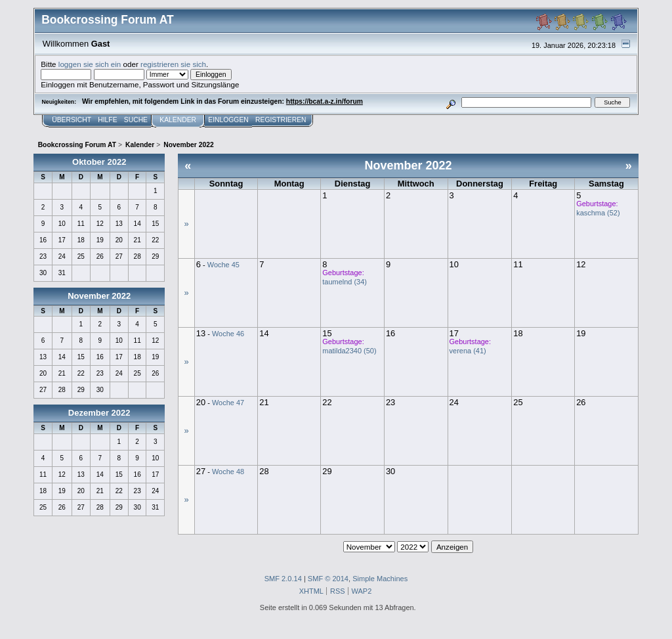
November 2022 (99, 296)
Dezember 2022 (99, 413)
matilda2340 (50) (349, 351)
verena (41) (468, 351)
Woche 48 (228, 472)
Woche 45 (223, 265)
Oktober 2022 (99, 162)
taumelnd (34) (345, 282)
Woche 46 (228, 334)
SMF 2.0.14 (283, 579)
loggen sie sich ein (90, 64)
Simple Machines (380, 579)
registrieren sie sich (173, 64)
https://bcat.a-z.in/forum (325, 101)
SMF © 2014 (328, 579)
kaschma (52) (598, 213)
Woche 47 (228, 403)
